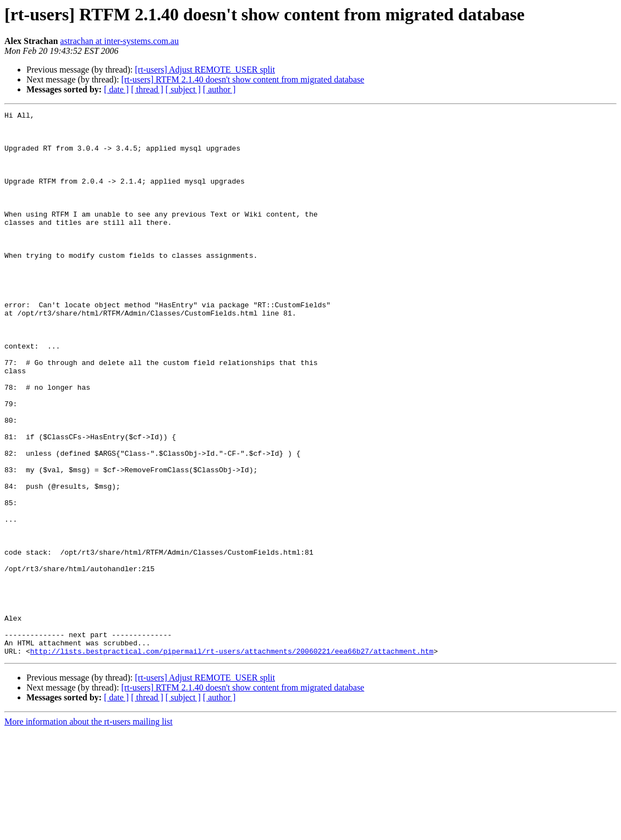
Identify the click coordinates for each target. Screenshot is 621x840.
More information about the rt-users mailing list (89, 830)
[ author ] (219, 89)
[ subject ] (183, 89)
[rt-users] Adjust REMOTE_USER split (205, 70)
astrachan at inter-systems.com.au (119, 41)
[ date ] (116, 89)
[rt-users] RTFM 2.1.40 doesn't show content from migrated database (243, 79)
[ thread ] (147, 89)
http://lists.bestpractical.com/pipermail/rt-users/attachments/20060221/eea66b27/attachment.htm (232, 760)
